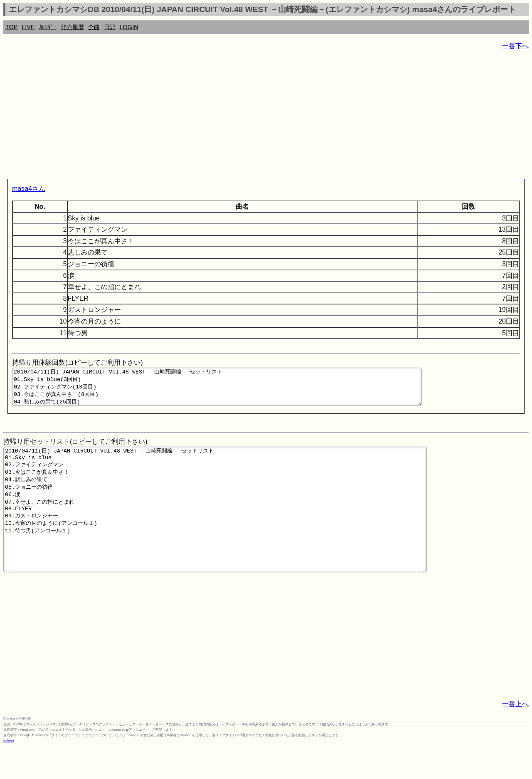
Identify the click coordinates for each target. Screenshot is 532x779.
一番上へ (515, 736)
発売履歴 (72, 27)
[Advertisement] (253, 116)
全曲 (94, 27)
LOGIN (129, 27)
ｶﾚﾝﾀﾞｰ (48, 27)
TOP (11, 27)
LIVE (28, 27)
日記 (110, 27)
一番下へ (515, 46)
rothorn (9, 773)
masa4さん (29, 189)
